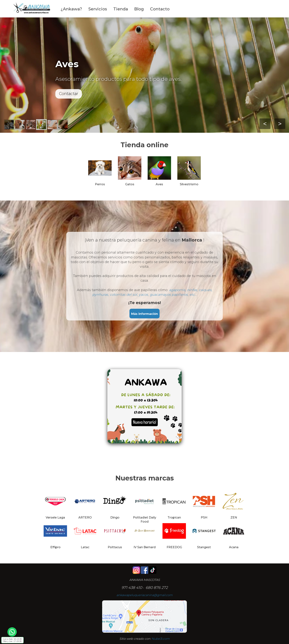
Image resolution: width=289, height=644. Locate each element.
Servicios (98, 9)
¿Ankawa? (71, 9)
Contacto (160, 9)
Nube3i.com (161, 639)
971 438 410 (132, 588)
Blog (139, 9)
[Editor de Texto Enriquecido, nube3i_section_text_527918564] (144, 409)
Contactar (69, 94)
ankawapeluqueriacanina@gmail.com (144, 595)
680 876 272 (157, 588)
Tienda (121, 9)
